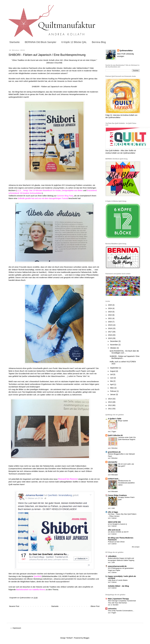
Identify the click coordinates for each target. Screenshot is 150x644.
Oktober (113, 348)
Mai (112, 381)
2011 (110, 409)
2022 (110, 315)
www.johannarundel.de (117, 566)
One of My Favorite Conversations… (121, 611)
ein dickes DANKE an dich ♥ (118, 532)
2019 (110, 325)
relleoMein (112, 556)
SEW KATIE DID (114, 522)
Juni (112, 378)
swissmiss (112, 609)
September (114, 368)
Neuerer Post (14, 606)
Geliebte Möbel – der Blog (118, 586)
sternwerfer (113, 462)
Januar (113, 394)
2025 (110, 305)
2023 (110, 312)
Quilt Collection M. (115, 435)
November (114, 345)
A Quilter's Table (115, 419)
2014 (110, 399)
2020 (110, 322)
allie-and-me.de (114, 530)
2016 (110, 335)
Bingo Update (123, 421)
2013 (110, 402)
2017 (110, 332)
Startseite (14, 42)
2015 (110, 338)
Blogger (86, 638)
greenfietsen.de (114, 452)
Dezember (114, 341)
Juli (112, 374)
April (112, 384)
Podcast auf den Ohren (116, 542)
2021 (110, 318)
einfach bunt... (114, 479)
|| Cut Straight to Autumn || (117, 524)
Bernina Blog (99, 42)
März (112, 388)
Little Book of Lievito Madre (118, 580)
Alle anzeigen (136, 547)
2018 (110, 328)
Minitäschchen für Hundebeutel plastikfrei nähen (126, 483)
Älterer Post (95, 606)
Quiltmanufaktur (126, 51)
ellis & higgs (113, 512)
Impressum (17, 628)
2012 (110, 405)
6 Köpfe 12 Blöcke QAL (74, 42)
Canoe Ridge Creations (117, 495)
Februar (113, 391)
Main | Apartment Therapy (118, 599)
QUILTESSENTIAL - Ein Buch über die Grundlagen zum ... (124, 352)
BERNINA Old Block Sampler (40, 42)
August (113, 371)
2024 (110, 308)
